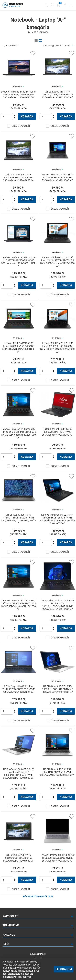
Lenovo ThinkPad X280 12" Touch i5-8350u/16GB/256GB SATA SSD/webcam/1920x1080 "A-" (19, 348)
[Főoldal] (12, 5)
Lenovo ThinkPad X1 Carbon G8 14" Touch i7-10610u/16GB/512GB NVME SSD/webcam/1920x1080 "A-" (57, 605)
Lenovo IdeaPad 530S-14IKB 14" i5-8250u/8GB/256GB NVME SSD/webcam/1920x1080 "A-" (57, 858)
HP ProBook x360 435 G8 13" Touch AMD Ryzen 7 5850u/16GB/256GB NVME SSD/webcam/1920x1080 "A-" (19, 774)
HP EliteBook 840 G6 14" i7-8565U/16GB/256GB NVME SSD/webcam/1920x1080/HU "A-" (57, 774)
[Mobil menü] (71, 5)
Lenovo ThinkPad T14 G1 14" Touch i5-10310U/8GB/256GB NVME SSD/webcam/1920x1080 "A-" (57, 348)
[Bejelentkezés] (65, 5)
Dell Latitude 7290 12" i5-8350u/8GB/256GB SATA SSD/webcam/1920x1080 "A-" (19, 858)
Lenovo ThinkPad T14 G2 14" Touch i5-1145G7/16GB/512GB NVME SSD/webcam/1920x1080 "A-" (57, 262)
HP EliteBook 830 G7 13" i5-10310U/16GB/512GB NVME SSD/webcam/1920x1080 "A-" (57, 689)
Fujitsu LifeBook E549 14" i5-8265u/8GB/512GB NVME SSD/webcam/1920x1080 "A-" (57, 432)
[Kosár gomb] (59, 5)
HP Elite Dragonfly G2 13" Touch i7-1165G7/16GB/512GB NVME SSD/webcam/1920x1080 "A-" (19, 689)
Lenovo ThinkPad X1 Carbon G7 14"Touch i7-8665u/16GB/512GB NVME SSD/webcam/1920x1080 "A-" (19, 605)
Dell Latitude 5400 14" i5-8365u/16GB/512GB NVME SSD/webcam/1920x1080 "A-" (19, 177)
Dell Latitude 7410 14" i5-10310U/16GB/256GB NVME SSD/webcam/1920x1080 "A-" (57, 95)
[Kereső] (46, 5)
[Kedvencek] (52, 5)
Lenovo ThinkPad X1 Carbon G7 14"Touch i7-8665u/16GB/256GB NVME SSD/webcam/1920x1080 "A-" (19, 433)
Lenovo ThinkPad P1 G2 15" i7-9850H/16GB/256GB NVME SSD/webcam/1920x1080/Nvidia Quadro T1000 (57, 519)
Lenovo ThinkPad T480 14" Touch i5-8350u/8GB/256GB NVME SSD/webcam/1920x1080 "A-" (19, 95)
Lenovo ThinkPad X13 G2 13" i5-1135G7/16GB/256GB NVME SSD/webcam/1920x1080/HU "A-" (19, 262)
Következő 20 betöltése (38, 896)
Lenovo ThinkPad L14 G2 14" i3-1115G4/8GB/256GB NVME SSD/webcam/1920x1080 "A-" (57, 177)
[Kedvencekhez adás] (33, 53)
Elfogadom (64, 969)
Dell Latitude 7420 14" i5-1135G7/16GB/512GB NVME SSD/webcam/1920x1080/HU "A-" (19, 519)
